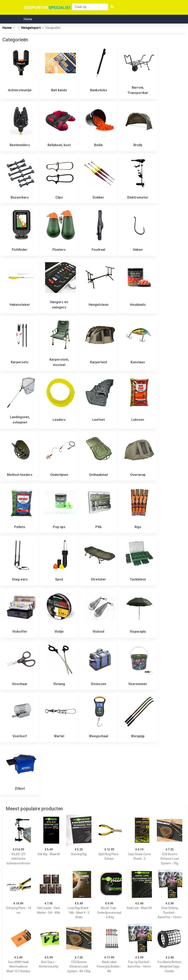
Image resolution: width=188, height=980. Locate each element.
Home (28, 19)
